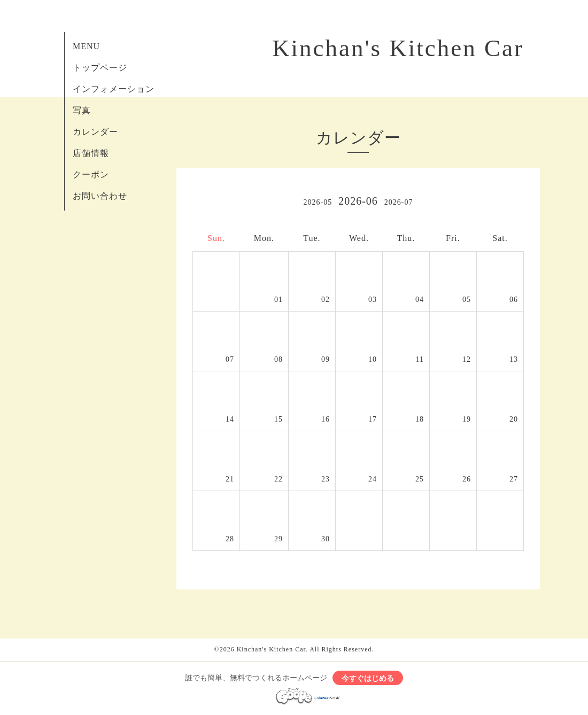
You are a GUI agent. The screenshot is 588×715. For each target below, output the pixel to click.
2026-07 (399, 202)
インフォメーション (114, 89)
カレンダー (95, 132)
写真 (82, 110)
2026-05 (318, 202)
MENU (86, 46)
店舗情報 (91, 153)
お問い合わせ (100, 196)
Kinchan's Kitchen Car (398, 48)
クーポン (91, 174)
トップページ (100, 68)
